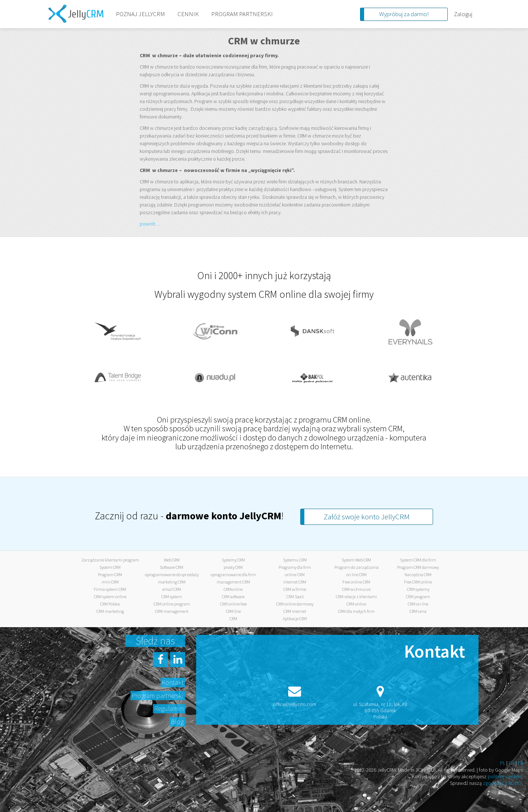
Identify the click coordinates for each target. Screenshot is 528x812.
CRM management (172, 611)
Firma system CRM (110, 589)
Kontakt (173, 682)
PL (503, 763)
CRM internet (295, 611)
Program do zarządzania (357, 567)
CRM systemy (418, 589)
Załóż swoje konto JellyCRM (367, 517)
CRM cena (418, 611)
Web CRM (172, 560)
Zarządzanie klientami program (110, 560)
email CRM (172, 589)
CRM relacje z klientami (356, 597)
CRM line (233, 611)
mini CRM (110, 582)
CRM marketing (110, 611)
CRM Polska (110, 604)
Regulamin (169, 708)
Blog (177, 722)
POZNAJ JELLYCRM (140, 14)
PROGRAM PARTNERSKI (242, 14)
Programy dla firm (295, 567)
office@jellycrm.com (295, 704)
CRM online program (172, 604)
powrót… (150, 224)
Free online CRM (356, 582)
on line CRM (356, 575)
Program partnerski (158, 696)
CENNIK (188, 14)
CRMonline (233, 589)
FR (520, 763)
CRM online (356, 604)
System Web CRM (356, 560)
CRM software (233, 597)
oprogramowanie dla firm (233, 575)
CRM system (172, 597)
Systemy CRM (233, 560)
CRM (233, 619)
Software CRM (172, 567)
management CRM (233, 582)
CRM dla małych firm (356, 611)
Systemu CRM (295, 560)
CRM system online (110, 597)
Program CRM (110, 575)
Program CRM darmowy (418, 567)
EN (511, 763)
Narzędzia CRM (418, 575)
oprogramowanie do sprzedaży (172, 575)
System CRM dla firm (418, 560)
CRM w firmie (295, 589)
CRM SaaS (295, 597)
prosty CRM (233, 567)
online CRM (295, 575)
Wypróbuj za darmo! (404, 14)
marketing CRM (172, 582)
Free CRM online (418, 582)
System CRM (110, 567)
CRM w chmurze (356, 589)
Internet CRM (295, 582)
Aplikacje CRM (295, 619)
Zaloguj (463, 14)
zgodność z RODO (502, 783)
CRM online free (233, 604)
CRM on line (418, 604)
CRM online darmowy (295, 604)
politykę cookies (505, 776)
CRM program (418, 597)
